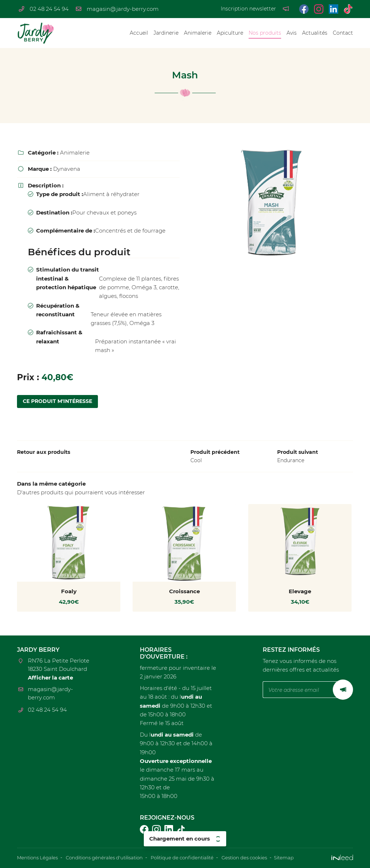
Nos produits (265, 33)
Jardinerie (166, 33)
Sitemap (307, 858)
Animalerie (198, 33)
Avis (292, 33)
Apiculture (230, 33)
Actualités (315, 33)
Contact (343, 33)
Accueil (139, 33)
